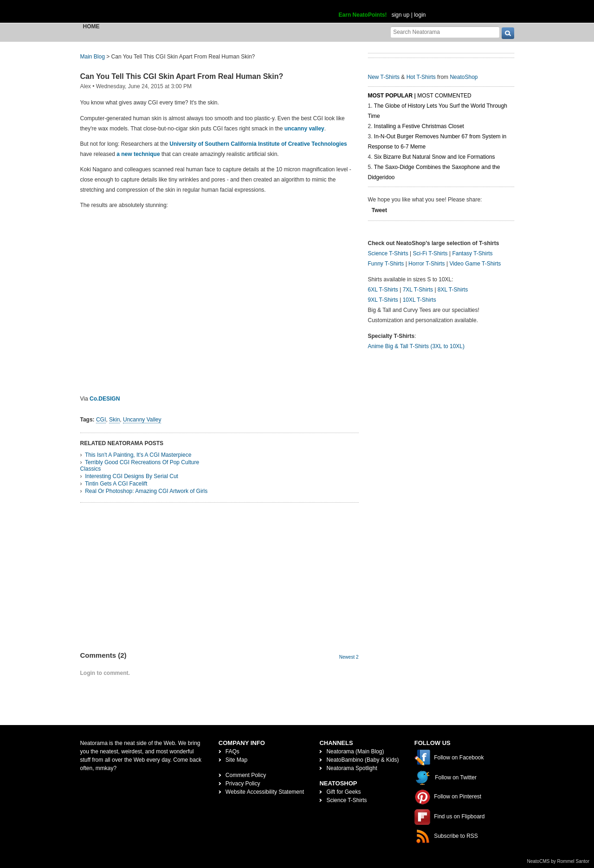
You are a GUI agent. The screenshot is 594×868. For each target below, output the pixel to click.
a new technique (138, 154)
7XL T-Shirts (418, 290)
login (420, 15)
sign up (401, 15)
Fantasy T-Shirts (472, 253)
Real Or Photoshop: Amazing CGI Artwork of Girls (146, 491)
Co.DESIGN (105, 399)
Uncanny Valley (142, 420)
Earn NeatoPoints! (363, 15)
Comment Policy (246, 775)
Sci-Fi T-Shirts (430, 253)
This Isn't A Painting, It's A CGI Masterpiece (138, 455)
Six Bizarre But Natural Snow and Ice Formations (435, 157)
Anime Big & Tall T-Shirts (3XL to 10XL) (416, 346)
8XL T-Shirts (453, 290)
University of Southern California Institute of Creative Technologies (258, 144)
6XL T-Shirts (383, 290)
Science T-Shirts (388, 253)
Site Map (236, 760)
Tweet (379, 210)
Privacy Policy (243, 784)
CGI (101, 420)
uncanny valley (304, 129)
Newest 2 (349, 657)
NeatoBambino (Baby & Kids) (362, 760)
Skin (114, 420)
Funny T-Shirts (386, 264)
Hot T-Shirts (421, 77)
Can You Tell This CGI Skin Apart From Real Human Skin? (182, 76)
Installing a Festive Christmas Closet (419, 126)
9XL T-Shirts (383, 300)
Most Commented (444, 96)
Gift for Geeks (343, 792)
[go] (508, 33)
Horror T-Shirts (426, 264)
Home (91, 26)
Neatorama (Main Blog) (355, 751)
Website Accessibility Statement (265, 792)
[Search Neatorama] (445, 32)
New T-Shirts (384, 77)
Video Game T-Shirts (475, 264)
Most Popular (391, 96)
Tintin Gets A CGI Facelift (116, 484)
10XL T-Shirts (420, 300)
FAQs (232, 751)
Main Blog (93, 57)
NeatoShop (464, 77)
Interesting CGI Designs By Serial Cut (132, 476)
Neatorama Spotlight (352, 768)
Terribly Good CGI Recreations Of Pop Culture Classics (140, 466)
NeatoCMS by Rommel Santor (558, 861)
